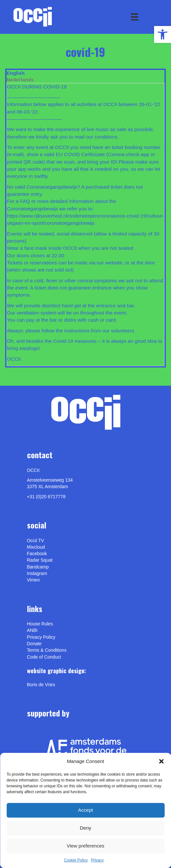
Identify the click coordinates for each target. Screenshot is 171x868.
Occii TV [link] (36, 541)
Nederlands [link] (20, 80)
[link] (163, 34)
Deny (85, 828)
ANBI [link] (32, 630)
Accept (86, 810)
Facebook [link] (37, 554)
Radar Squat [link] (40, 560)
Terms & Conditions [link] (47, 650)
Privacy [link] (97, 860)
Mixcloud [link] (36, 547)
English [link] (16, 73)
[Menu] (135, 17)
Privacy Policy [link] (41, 637)
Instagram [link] (37, 573)
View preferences (86, 846)
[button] (161, 761)
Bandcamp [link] (38, 567)
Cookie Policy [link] (76, 860)
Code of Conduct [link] (44, 657)
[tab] (85, 73)
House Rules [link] (40, 624)
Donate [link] (34, 644)
